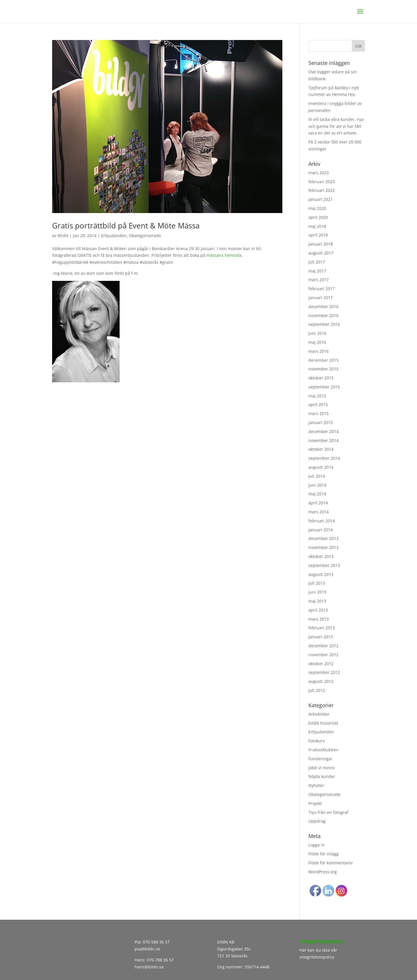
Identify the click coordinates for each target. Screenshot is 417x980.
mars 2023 (319, 173)
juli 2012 (317, 690)
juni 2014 (317, 485)
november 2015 (323, 369)
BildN (63, 236)
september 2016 (324, 324)
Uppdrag (317, 821)
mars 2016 (319, 351)
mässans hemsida (224, 255)
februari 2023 (322, 182)
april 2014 (318, 503)
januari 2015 (321, 422)
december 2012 (323, 646)
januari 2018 (321, 244)
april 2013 (318, 610)
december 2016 (323, 307)
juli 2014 (317, 476)
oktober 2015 (321, 378)
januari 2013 (321, 637)
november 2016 (323, 316)
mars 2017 (319, 280)
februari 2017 (322, 289)
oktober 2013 (321, 556)
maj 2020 (317, 208)
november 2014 (323, 440)
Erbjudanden (114, 236)
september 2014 (324, 458)
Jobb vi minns (322, 768)
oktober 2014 (321, 449)
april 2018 (318, 235)
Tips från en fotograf (328, 812)
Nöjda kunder (322, 776)
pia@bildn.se (147, 949)
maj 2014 (317, 494)
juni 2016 (317, 333)
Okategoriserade (145, 236)
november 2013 (323, 547)
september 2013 (324, 565)
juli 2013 (317, 583)
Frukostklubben (323, 750)
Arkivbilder (319, 714)
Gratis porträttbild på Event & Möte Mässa (126, 226)
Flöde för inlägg (323, 854)
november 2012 (323, 655)
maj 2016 (317, 342)
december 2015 (323, 360)
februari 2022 (322, 190)
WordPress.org (323, 872)
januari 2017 (321, 298)
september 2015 (324, 387)
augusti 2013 (321, 574)
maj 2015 (317, 396)
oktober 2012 (321, 664)
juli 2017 (317, 262)
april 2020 (318, 217)
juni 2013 (317, 592)
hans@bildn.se (149, 967)
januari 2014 (321, 530)
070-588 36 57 (156, 942)
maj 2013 (317, 601)
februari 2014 (322, 521)
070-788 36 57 (160, 960)
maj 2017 (317, 271)
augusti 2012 (321, 681)
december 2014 (323, 431)
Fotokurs (317, 741)
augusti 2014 (321, 467)
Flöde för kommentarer (331, 863)
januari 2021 (321, 199)
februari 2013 (322, 628)
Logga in (317, 845)
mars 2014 (319, 512)
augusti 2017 (321, 253)
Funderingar (320, 759)
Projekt (315, 803)
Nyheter (316, 785)
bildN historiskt (323, 723)
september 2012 (324, 672)
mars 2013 (319, 619)
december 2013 (323, 538)
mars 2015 (319, 413)
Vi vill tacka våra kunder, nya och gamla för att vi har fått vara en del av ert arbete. (336, 126)
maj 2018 (317, 226)
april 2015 (318, 404)
